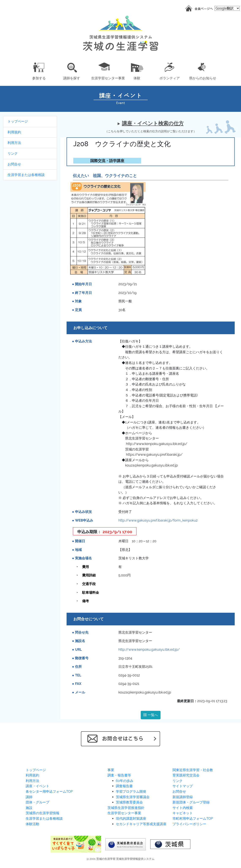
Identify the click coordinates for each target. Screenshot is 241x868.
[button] (39, 70)
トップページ (18, 121)
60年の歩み (125, 781)
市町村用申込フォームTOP (193, 819)
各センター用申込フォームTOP (49, 792)
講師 (29, 797)
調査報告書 (124, 786)
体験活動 (32, 824)
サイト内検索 (183, 808)
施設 (29, 808)
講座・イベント (37, 786)
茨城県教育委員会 (129, 802)
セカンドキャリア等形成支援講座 (141, 824)
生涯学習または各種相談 (26, 175)
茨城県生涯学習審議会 (133, 797)
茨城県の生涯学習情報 (43, 813)
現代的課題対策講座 (131, 819)
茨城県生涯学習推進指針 (126, 808)
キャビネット (183, 813)
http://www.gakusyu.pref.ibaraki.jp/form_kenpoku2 (158, 520)
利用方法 (14, 143)
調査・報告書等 (119, 775)
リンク (13, 153)
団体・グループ (37, 802)
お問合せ (14, 164)
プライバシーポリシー (189, 824)
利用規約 (14, 132)
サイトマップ (183, 786)
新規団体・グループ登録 (191, 802)
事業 (111, 770)
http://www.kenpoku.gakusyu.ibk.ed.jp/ (149, 650)
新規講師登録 (183, 797)
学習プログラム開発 (131, 792)
